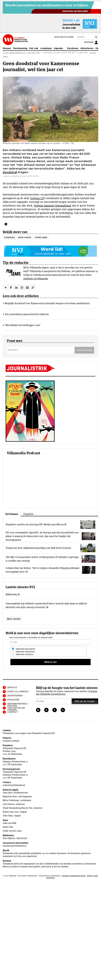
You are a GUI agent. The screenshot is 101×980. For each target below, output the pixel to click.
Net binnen (12, 514)
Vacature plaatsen (64, 37)
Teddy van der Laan (12, 831)
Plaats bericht (84, 350)
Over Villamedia (18, 692)
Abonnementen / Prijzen (18, 705)
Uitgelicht (28, 514)
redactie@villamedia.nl (14, 785)
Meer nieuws (14, 619)
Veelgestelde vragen (16, 709)
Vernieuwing (20, 48)
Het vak (34, 48)
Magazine (13, 700)
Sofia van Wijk (10, 823)
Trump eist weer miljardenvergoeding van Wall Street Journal (38, 548)
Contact (13, 712)
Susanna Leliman (11, 741)
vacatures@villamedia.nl (15, 846)
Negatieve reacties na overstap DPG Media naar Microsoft (36, 524)
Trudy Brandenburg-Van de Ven (17, 808)
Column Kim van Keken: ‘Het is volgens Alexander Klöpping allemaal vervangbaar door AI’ (42, 570)
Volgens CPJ (37, 198)
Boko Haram (25, 237)
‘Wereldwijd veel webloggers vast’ (23, 325)
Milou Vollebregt (11, 800)
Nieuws (7, 48)
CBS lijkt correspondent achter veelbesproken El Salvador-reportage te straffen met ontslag (42, 559)
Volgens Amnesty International (52, 206)
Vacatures (73, 48)
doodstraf (10, 172)
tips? (15, 790)
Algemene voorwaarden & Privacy (74, 876)
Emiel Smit (8, 827)
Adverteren (87, 48)
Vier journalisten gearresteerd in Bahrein (27, 314)
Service (12, 687)
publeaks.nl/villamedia (36, 279)
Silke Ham (8, 816)
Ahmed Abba (41, 237)
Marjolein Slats (10, 796)
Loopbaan (46, 48)
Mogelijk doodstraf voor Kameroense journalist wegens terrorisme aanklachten (47, 303)
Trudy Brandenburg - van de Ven (21, 53)
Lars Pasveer (9, 804)
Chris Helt (7, 793)
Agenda (58, 48)
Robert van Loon (11, 812)
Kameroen (9, 237)
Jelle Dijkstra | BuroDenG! (15, 838)
